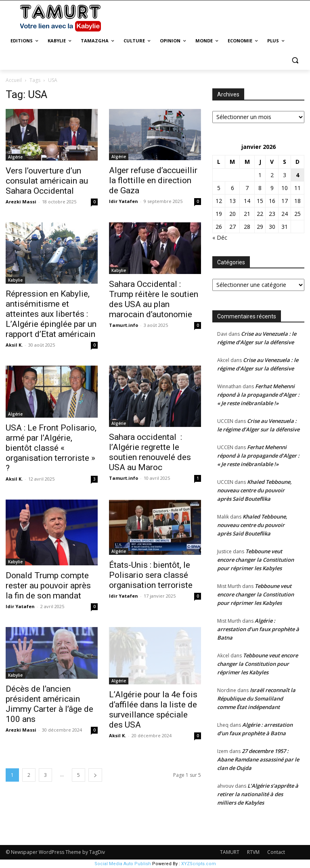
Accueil (14, 80)
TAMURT (230, 852)
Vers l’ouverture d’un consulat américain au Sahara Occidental (47, 181)
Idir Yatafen (124, 201)
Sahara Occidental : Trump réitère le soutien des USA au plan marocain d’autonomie (154, 299)
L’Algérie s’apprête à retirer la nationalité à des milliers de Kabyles (258, 794)
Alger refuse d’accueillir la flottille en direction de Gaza (153, 180)
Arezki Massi (21, 202)
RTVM (253, 852)
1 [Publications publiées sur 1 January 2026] (260, 175)
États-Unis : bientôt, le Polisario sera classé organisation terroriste (151, 575)
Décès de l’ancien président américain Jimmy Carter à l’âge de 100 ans (49, 704)
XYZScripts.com (199, 864)
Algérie (15, 157)
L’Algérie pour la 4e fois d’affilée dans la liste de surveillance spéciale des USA (153, 710)
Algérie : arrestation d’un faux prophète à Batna (258, 629)
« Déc (220, 237)
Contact (276, 852)
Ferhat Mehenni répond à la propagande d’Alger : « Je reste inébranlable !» (258, 395)
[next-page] (95, 775)
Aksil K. (14, 345)
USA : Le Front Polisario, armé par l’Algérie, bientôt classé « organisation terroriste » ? (51, 448)
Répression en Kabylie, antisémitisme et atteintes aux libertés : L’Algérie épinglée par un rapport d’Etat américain (51, 314)
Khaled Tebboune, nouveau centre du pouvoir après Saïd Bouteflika (254, 490)
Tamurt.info (124, 325)
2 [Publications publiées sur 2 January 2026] (272, 175)
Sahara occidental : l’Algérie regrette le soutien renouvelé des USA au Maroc (150, 452)
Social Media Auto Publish (123, 864)
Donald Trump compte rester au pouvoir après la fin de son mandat (48, 586)
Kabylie (15, 280)
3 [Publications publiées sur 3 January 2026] (285, 175)
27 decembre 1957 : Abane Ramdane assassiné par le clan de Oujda (258, 759)
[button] (295, 60)
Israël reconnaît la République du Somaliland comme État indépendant (256, 699)
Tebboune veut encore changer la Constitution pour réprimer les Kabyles (256, 560)
